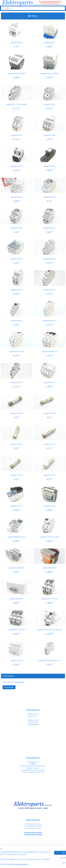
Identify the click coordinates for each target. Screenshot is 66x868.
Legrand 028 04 (17, 166)
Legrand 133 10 (17, 475)
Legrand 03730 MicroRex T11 (49, 660)
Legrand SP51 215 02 (49, 599)
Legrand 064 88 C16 (49, 351)
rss (44, 864)
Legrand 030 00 (49, 166)
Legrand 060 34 (49, 290)
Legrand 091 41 (49, 382)
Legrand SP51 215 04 (17, 630)
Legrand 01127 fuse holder (17, 104)
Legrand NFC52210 (49, 568)
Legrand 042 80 (17, 42)
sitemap (40, 864)
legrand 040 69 (17, 197)
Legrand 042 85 (49, 197)
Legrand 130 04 (17, 413)
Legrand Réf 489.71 (17, 599)
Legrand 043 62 (49, 228)
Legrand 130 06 (49, 413)
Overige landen (33, 724)
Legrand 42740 (49, 506)
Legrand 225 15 (17, 506)
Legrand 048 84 (17, 259)
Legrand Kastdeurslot (17, 568)
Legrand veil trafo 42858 (17, 73)
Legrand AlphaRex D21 (17, 537)
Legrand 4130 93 (17, 660)
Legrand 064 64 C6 (17, 351)
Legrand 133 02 (49, 444)
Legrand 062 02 (17, 321)
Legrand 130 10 (17, 444)
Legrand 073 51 (17, 382)
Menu (33, 16)
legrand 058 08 (49, 259)
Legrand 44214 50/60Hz (49, 73)
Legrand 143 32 (49, 475)
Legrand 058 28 (17, 290)
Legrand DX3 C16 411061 (49, 537)
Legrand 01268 (49, 135)
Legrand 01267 (49, 104)
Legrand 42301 (49, 42)
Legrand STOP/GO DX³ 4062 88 (49, 630)
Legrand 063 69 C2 (49, 321)
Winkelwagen (9, 687)
